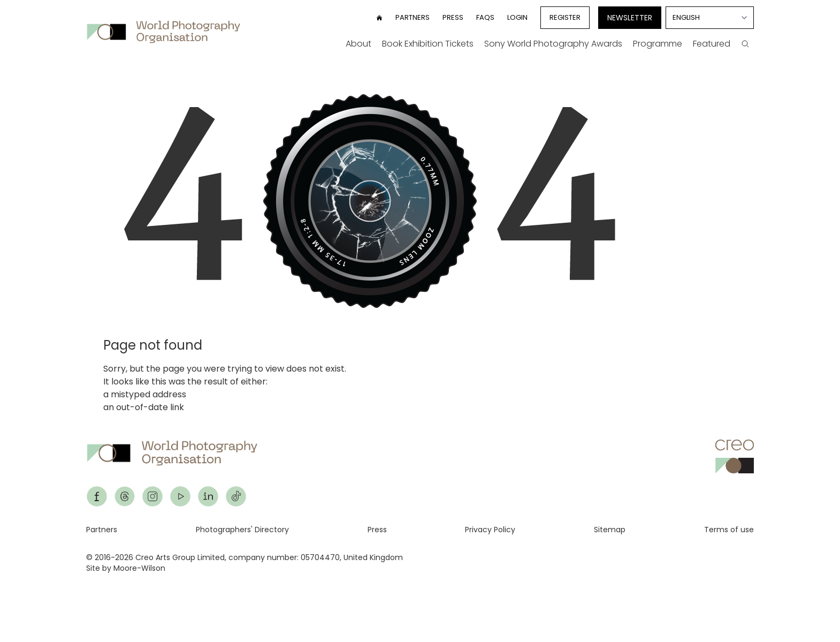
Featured (712, 44)
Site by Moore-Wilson (126, 568)
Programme (658, 44)
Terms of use (729, 530)
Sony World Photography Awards (553, 44)
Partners (413, 17)
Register (565, 17)
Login (517, 17)
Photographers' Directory (242, 530)
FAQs (485, 17)
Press (453, 17)
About (358, 44)
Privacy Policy (490, 530)
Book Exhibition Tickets (428, 44)
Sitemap (610, 530)
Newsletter (630, 18)
